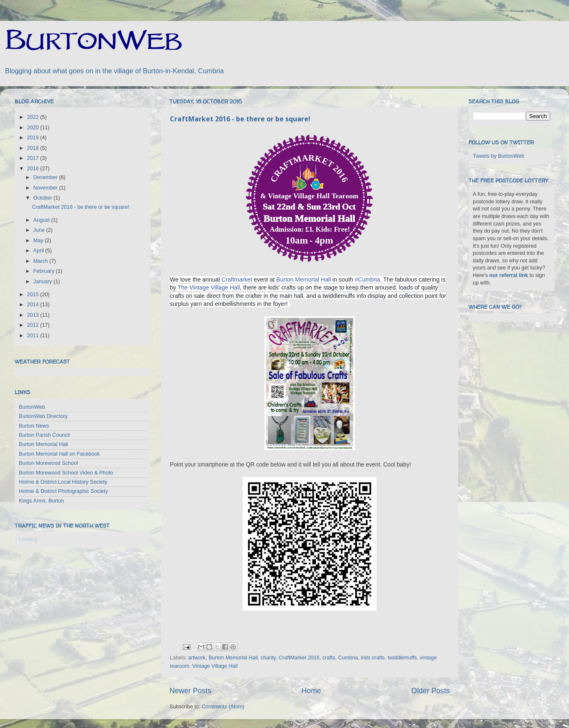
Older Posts (431, 691)
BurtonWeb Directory (43, 416)
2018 (33, 148)
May (39, 241)
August (42, 220)
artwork (197, 658)
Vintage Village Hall (215, 666)
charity (268, 658)
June (40, 230)
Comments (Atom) (223, 707)
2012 (33, 325)
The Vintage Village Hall (209, 287)
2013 (33, 315)
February (45, 271)
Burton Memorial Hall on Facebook (59, 454)
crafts (329, 658)
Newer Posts (190, 691)
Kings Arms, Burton (41, 501)
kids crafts (373, 658)
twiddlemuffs (402, 658)
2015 (33, 295)
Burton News (34, 426)
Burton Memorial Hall (304, 279)
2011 (33, 336)
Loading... (30, 539)
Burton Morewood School (48, 463)
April (40, 251)
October (44, 198)
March (42, 261)
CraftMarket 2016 (299, 658)
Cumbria (348, 658)
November (46, 188)
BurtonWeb (32, 407)
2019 (33, 138)
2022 (33, 117)
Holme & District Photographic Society (63, 491)
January (44, 282)
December (46, 177)
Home (311, 691)
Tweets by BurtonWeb (499, 156)
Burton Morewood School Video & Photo (66, 473)
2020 (33, 128)
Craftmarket (237, 279)
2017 (33, 158)
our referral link (509, 275)
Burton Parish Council (44, 435)
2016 (33, 169)
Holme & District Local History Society (63, 482)
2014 (33, 305)
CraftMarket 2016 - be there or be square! (240, 119)
